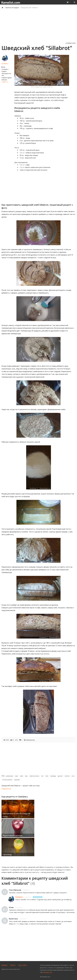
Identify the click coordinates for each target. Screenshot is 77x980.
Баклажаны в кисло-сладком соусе (16, 815)
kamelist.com (48, 972)
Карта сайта (22, 965)
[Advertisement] (38, 25)
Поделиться (6, 789)
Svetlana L (5, 63)
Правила (4, 965)
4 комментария (70, 43)
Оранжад (7, 854)
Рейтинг (13, 965)
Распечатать (30, 740)
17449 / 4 (5, 82)
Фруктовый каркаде (12, 835)
